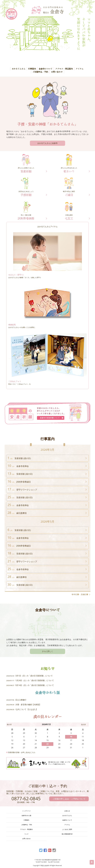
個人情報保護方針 (67, 834)
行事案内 (32, 69)
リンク (26, 834)
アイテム (80, 69)
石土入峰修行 (16, 700)
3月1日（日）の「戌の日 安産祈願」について (29, 676)
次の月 (83, 724)
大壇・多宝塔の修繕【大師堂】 (24, 705)
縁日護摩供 (17, 513)
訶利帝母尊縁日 (19, 481)
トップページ (26, 811)
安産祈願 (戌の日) (19, 458)
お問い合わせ (57, 72)
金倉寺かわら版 (26, 815)
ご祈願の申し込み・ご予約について (69, 799)
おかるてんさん (18, 69)
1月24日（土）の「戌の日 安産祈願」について (30, 680)
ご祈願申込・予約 (40, 72)
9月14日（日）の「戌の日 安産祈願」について (30, 685)
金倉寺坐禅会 (18, 466)
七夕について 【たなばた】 (22, 709)
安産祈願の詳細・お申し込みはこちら (21, 752)
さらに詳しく (47, 651)
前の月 (9, 724)
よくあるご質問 (67, 829)
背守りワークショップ (22, 489)
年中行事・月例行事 (80, 594)
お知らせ (67, 811)
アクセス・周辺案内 (64, 69)
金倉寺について (46, 69)
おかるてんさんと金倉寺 (47, 143)
